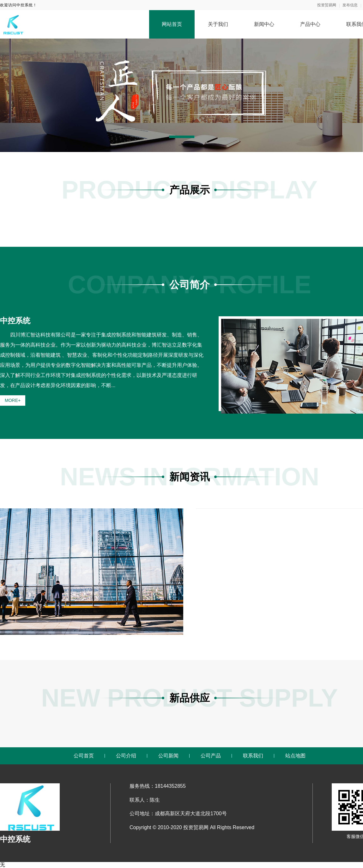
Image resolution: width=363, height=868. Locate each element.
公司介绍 (126, 756)
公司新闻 (168, 756)
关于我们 (218, 24)
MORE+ (13, 400)
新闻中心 (264, 24)
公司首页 (84, 756)
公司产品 (211, 756)
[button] (182, 137)
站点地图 (295, 756)
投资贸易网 (327, 5)
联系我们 (253, 756)
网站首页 (172, 24)
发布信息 (350, 5)
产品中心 (310, 24)
